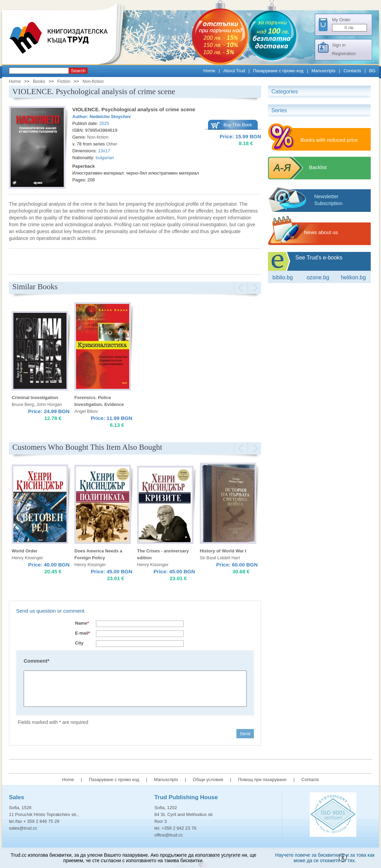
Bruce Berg (23, 404)
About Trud (234, 71)
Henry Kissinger (27, 558)
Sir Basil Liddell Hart (220, 558)
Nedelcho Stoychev (110, 117)
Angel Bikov (86, 411)
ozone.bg (318, 277)
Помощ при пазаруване (262, 780)
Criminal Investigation (35, 398)
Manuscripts (323, 71)
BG (372, 71)
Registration (344, 54)
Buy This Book (238, 125)
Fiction (64, 81)
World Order (25, 551)
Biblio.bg (283, 277)
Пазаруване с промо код (278, 71)
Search (78, 71)
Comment (36, 661)
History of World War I (223, 551)
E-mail (83, 633)
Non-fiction (93, 81)
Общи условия (208, 780)
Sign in (339, 45)
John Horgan (49, 404)
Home (210, 71)
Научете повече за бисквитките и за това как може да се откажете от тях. (325, 858)
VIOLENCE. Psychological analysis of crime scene (134, 109)
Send (245, 734)
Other (112, 144)
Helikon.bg (353, 277)
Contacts (352, 71)
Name (82, 623)
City (79, 643)
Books (39, 81)
